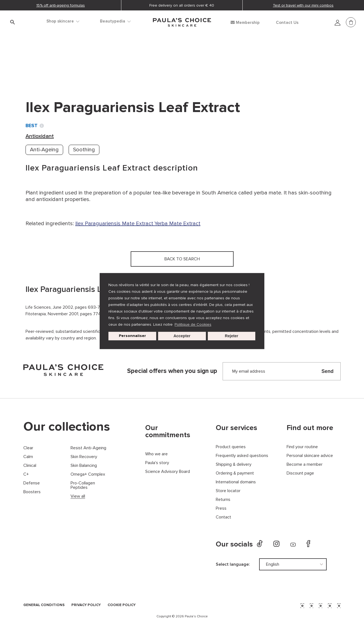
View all (78, 496)
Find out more (310, 428)
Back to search (50, 72)
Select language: (233, 564)
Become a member (305, 465)
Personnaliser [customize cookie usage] (132, 336)
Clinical (30, 466)
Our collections (67, 427)
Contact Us (287, 23)
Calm (28, 457)
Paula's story (157, 463)
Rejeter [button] (232, 336)
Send (327, 371)
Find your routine (302, 447)
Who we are (156, 454)
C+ (26, 474)
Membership (245, 23)
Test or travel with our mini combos (303, 5)
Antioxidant (97, 60)
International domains (236, 482)
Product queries (231, 447)
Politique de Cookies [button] (193, 324)
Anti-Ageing (44, 150)
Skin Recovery (84, 457)
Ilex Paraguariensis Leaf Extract (155, 60)
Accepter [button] (182, 336)
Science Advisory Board (168, 472)
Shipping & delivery (234, 465)
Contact (223, 517)
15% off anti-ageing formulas (61, 5)
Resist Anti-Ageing (88, 448)
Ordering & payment (235, 473)
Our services (236, 428)
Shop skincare (63, 21)
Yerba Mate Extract (177, 224)
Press (221, 508)
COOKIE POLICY (122, 605)
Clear (28, 448)
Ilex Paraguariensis (99, 224)
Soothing (84, 150)
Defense (32, 483)
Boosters (32, 492)
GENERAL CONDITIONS (44, 605)
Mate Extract (138, 224)
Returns (223, 500)
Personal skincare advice (310, 456)
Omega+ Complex (88, 474)
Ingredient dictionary (52, 60)
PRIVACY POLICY (86, 605)
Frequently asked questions (242, 456)
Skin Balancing (84, 466)
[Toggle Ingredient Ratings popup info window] (42, 126)
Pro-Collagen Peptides (83, 485)
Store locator (228, 491)
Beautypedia (115, 21)
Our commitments (168, 431)
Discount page (300, 473)
